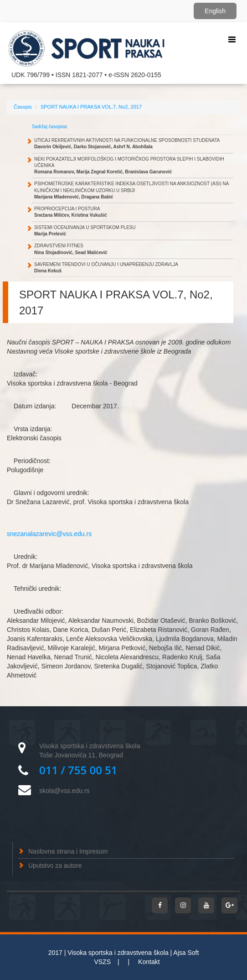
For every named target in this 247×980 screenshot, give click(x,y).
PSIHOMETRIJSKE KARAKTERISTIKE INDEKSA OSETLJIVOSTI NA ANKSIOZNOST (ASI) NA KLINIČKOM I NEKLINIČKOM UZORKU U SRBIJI (131, 190)
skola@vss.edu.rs (64, 791)
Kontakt (149, 962)
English (215, 11)
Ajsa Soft (186, 953)
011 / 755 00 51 (78, 770)
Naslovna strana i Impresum (68, 851)
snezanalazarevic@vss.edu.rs (49, 534)
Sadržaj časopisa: (50, 127)
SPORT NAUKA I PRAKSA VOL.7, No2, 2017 (91, 107)
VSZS (102, 962)
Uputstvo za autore (55, 865)
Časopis (23, 107)
